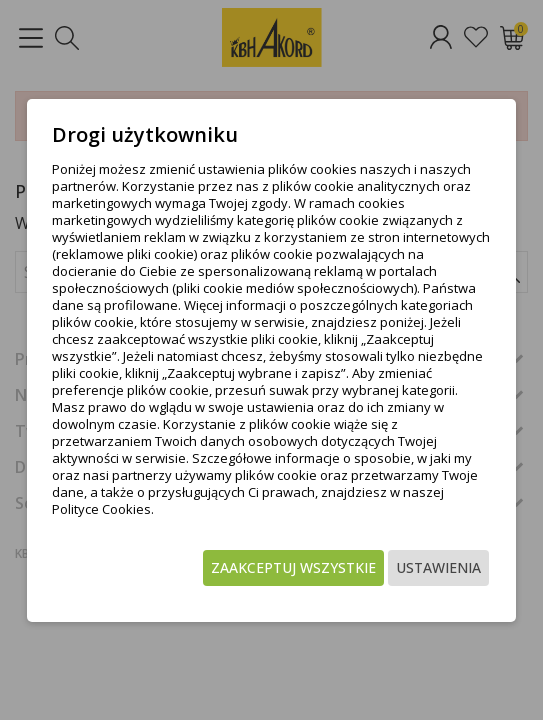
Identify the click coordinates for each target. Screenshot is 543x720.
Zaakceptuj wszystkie (293, 567)
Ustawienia (438, 567)
